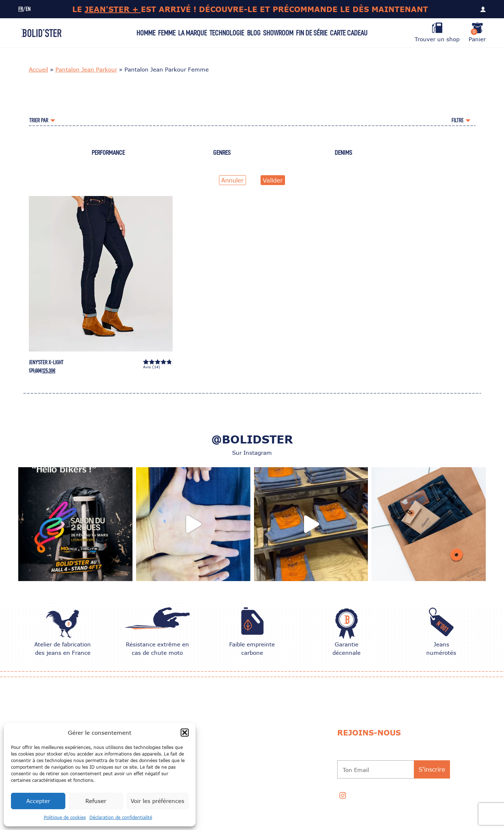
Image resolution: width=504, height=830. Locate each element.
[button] (185, 733)
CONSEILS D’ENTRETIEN (260, 742)
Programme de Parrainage (266, 769)
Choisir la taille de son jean (269, 728)
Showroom (278, 33)
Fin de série (312, 33)
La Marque (193, 33)
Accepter (38, 801)
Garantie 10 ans (253, 755)
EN (28, 9)
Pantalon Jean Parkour (86, 69)
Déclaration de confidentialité (121, 817)
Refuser (96, 801)
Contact (244, 782)
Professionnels (254, 796)
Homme (146, 33)
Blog (254, 33)
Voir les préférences (157, 801)
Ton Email (356, 770)
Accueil (39, 69)
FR (21, 9)
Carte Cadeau (349, 33)
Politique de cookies (65, 817)
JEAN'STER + (113, 9)
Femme (167, 33)
